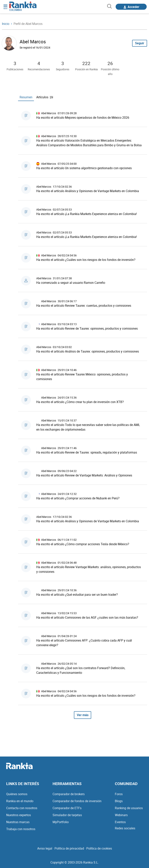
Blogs (119, 801)
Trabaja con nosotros (21, 829)
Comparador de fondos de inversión (77, 801)
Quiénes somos (17, 794)
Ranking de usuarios (129, 808)
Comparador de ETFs (67, 808)
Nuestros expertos (19, 815)
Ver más (83, 715)
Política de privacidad (69, 848)
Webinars (121, 815)
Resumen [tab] (26, 97)
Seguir (140, 43)
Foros (119, 794)
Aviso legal (45, 848)
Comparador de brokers (69, 794)
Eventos (120, 822)
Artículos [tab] (45, 97)
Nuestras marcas (18, 822)
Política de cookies (99, 848)
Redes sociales (125, 828)
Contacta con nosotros (22, 808)
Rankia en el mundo (20, 801)
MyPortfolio (61, 822)
